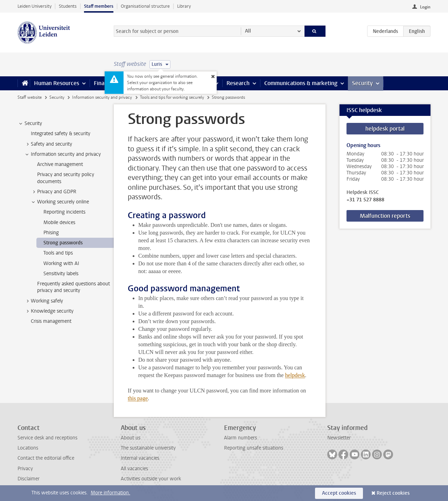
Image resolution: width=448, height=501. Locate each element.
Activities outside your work (151, 479)
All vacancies (134, 469)
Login (425, 7)
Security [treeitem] (30, 124)
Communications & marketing (301, 83)
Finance (104, 83)
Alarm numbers (240, 438)
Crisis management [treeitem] (51, 321)
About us (131, 438)
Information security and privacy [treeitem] (62, 154)
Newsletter (339, 438)
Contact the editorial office (46, 458)
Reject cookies (393, 493)
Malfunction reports (385, 216)
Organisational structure (145, 6)
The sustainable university (148, 448)
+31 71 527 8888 (365, 200)
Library (184, 6)
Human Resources (57, 83)
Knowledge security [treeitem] (49, 311)
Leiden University (34, 6)
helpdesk (295, 375)
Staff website (30, 97)
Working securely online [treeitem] (60, 202)
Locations (28, 448)
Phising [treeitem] (51, 233)
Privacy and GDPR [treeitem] (53, 192)
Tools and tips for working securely (172, 97)
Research (238, 83)
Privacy (25, 469)
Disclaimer (29, 479)
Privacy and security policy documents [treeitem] (66, 178)
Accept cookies (339, 493)
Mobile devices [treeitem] (59, 222)
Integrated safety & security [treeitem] (61, 134)
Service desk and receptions (47, 438)
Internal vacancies (140, 458)
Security (362, 83)
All (248, 31)
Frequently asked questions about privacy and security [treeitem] (73, 287)
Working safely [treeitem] (44, 301)
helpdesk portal (385, 129)
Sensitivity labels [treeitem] (61, 274)
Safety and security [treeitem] (48, 144)
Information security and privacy (102, 97)
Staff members (99, 6)
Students (68, 6)
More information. (110, 493)
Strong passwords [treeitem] (63, 243)
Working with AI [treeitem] (61, 263)
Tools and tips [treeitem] (58, 253)
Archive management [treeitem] (60, 164)
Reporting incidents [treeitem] (64, 212)
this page (138, 398)
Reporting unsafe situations (254, 448)
